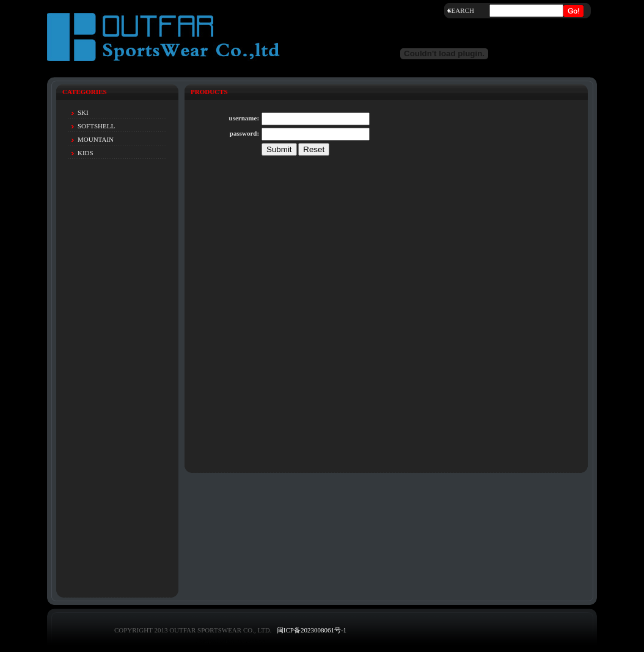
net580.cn (251, 640)
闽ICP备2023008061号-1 (312, 630)
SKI (83, 112)
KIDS (86, 153)
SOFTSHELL (96, 126)
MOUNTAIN (96, 139)
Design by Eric (216, 640)
